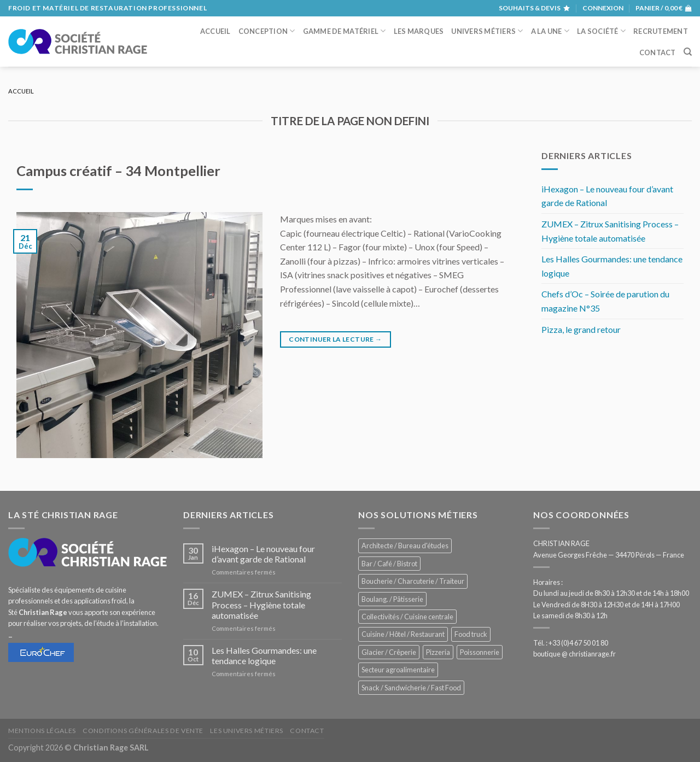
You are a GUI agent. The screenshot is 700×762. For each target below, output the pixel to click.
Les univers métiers (247, 731)
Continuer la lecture (335, 339)
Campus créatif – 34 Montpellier (118, 171)
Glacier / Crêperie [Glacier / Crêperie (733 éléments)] (389, 652)
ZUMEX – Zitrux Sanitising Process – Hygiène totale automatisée (610, 231)
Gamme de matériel (345, 31)
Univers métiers (487, 31)
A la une (550, 31)
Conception (267, 31)
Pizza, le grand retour (581, 329)
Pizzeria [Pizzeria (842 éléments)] (438, 652)
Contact (658, 52)
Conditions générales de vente (143, 731)
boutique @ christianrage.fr (574, 654)
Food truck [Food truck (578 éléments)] (471, 634)
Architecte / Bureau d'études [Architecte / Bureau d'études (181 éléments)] (405, 546)
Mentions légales (42, 731)
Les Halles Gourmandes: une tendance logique (612, 266)
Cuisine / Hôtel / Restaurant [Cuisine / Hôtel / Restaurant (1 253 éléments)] (403, 634)
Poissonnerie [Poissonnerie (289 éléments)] (480, 652)
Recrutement (661, 31)
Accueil (215, 31)
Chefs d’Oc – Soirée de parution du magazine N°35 (605, 301)
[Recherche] (688, 52)
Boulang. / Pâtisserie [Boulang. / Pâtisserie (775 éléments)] (392, 599)
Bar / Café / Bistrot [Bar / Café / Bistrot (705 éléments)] (389, 564)
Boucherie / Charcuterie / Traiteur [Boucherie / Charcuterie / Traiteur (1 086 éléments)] (413, 581)
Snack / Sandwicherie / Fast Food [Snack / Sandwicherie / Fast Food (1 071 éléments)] (411, 688)
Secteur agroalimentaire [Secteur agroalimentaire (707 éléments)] (398, 670)
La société (601, 31)
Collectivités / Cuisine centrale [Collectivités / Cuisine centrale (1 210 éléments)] (407, 617)
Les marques (419, 31)
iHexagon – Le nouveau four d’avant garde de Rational (607, 196)
